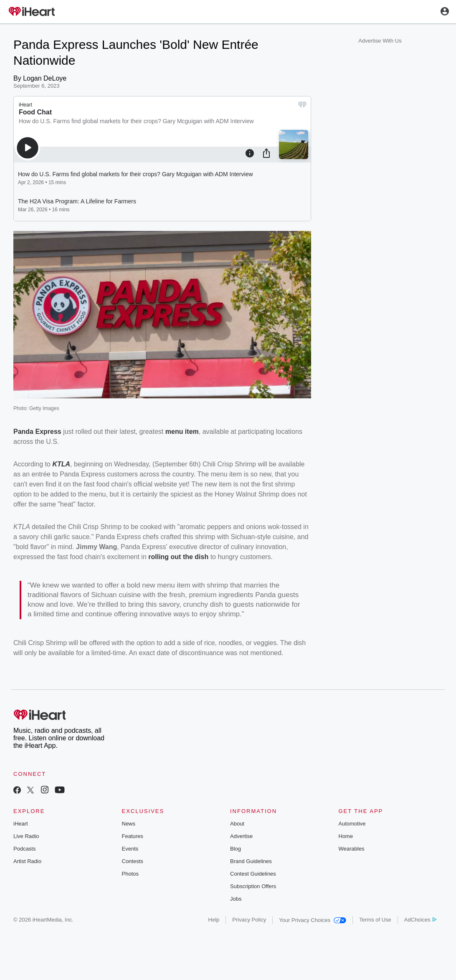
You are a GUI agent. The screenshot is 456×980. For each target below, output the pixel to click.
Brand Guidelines (251, 861)
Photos (130, 874)
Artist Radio (27, 861)
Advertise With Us (380, 41)
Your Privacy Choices (313, 920)
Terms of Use (375, 920)
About (237, 824)
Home (346, 836)
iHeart (21, 824)
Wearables (352, 849)
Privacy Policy (249, 920)
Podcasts (24, 849)
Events (130, 849)
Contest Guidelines (253, 874)
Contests (133, 861)
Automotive (352, 824)
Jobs (236, 899)
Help (214, 920)
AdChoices (420, 920)
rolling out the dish (178, 557)
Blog (236, 849)
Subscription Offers (253, 886)
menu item (182, 432)
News (129, 824)
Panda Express (37, 432)
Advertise (241, 836)
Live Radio (26, 836)
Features (133, 836)
